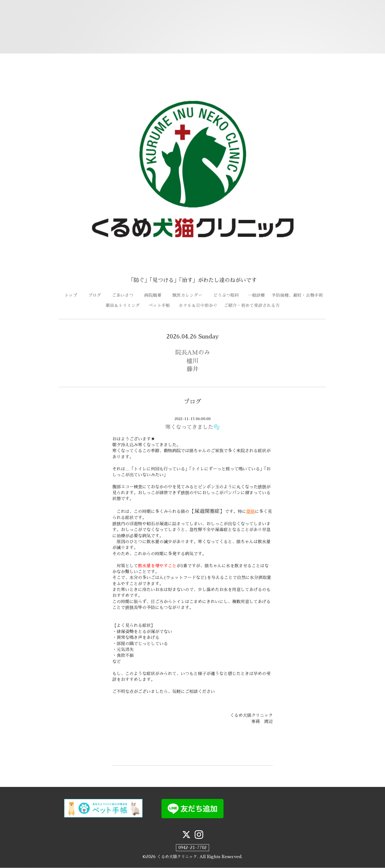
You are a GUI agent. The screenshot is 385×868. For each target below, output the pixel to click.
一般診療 (256, 296)
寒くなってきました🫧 (193, 427)
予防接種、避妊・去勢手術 (297, 296)
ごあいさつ (125, 296)
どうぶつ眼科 (228, 296)
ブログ (97, 296)
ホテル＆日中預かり (198, 306)
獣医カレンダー (190, 296)
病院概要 (155, 296)
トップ (73, 296)
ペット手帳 (161, 306)
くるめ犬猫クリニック (177, 857)
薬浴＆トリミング (123, 306)
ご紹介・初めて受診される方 (252, 306)
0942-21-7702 (192, 848)
